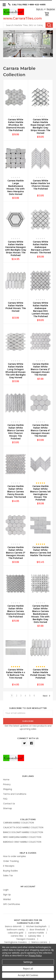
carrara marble (36, 933)
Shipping (8, 789)
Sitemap (8, 808)
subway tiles (35, 936)
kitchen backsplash (37, 926)
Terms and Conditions (15, 794)
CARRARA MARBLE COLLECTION (19, 823)
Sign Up (7, 895)
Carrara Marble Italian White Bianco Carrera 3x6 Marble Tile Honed (40, 551)
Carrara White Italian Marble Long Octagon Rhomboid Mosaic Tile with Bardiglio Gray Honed (16, 371)
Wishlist (7, 899)
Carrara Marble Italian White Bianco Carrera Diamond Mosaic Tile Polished (16, 611)
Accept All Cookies (28, 975)
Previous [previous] (8, 36)
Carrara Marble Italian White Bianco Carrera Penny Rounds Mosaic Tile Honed (16, 492)
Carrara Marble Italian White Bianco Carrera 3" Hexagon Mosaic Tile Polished (16, 553)
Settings (28, 962)
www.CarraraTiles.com (22, 18)
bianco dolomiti (14, 926)
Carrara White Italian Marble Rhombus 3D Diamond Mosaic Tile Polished (16, 125)
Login (6, 890)
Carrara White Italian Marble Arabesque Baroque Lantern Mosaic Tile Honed (40, 247)
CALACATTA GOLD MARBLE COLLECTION (23, 827)
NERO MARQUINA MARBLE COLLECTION (22, 837)
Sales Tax (8, 875)
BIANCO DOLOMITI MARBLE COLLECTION (23, 832)
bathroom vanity (16, 930)
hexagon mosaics (26, 939)
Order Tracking (11, 861)
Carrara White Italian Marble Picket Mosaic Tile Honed (16, 307)
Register (51, 9)
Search (49, 25)
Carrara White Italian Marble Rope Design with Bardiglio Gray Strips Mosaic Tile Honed (40, 126)
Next (47, 696)
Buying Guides (10, 871)
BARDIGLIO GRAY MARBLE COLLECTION (22, 842)
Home (6, 780)
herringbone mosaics (16, 942)
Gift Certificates (12, 904)
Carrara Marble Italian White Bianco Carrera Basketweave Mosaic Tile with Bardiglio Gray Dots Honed (40, 614)
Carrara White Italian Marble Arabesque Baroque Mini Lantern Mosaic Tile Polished (40, 310)
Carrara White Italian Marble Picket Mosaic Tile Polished (40, 674)
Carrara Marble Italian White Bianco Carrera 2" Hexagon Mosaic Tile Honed (40, 369)
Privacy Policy (35, 955)
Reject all (28, 969)
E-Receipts (9, 866)
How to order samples (14, 856)
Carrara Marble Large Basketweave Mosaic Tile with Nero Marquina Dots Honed (16, 187)
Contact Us (9, 804)
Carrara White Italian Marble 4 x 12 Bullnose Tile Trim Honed (16, 674)
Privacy (7, 784)
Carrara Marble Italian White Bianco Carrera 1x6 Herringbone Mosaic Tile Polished (40, 493)
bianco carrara (40, 942)
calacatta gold (16, 933)
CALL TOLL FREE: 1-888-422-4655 (27, 5)
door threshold (37, 930)
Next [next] (48, 36)
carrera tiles (17, 936)
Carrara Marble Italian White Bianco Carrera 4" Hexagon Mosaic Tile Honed (40, 430)
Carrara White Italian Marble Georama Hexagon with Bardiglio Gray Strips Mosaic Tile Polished (16, 248)
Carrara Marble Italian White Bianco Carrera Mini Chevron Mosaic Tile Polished (16, 432)
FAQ (5, 799)
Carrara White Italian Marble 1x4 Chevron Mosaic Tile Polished (40, 185)
